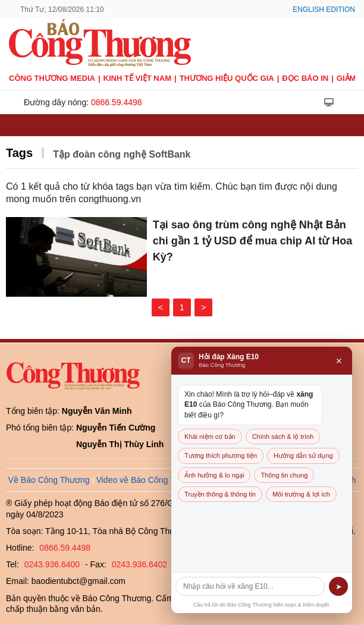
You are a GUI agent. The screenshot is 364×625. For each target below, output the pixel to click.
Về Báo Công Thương (49, 480)
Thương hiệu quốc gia (227, 78)
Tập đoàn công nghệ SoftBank (122, 154)
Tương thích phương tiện (221, 456)
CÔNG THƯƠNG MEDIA (52, 78)
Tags (19, 153)
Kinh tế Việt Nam (137, 78)
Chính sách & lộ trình (283, 436)
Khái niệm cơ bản (210, 436)
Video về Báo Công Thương (148, 480)
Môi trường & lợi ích (301, 494)
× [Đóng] (339, 361)
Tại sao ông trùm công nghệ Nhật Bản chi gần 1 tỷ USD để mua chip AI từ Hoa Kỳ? (252, 241)
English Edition (324, 10)
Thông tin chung (284, 475)
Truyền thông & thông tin (220, 494)
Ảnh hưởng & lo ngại (214, 475)
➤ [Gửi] (339, 587)
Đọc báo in (305, 78)
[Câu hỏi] (250, 586)
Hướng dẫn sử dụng (303, 456)
